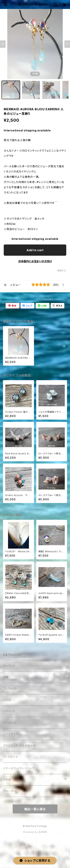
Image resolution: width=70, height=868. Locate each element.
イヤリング (9, 711)
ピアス (7, 700)
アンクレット (10, 723)
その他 (7, 780)
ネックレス (9, 666)
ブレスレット (10, 688)
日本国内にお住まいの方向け (35, 261)
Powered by (35, 832)
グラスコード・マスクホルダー (20, 745)
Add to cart (35, 250)
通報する (62, 271)
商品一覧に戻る (35, 809)
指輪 (6, 677)
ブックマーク (11, 757)
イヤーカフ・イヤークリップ (19, 768)
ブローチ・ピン (11, 791)
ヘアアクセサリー (13, 734)
